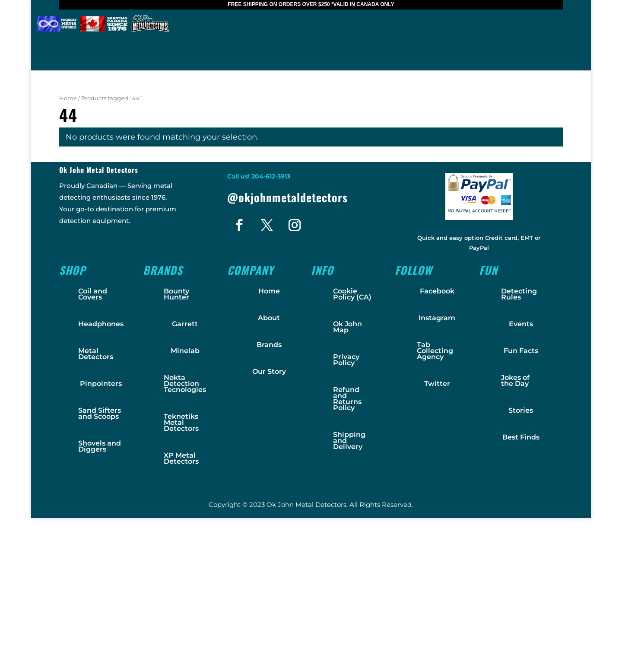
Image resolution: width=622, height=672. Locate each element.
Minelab (185, 351)
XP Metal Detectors (181, 458)
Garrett (185, 324)
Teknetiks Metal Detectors (181, 422)
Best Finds (521, 437)
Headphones (101, 324)
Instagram (437, 318)
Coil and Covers (93, 294)
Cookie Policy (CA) (352, 294)
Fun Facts (521, 351)
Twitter (437, 384)
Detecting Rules (519, 294)
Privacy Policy (346, 360)
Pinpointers (101, 384)
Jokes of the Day (515, 381)
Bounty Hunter (176, 294)
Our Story (269, 371)
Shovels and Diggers (100, 446)
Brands (269, 345)
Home (68, 98)
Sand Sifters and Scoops (100, 413)
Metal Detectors (96, 354)
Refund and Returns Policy (347, 399)
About (269, 318)
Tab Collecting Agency (435, 351)
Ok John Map (347, 327)
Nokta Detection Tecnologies (185, 384)
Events (521, 324)
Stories (521, 410)
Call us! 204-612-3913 (259, 176)
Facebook (437, 291)
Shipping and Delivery (349, 441)
